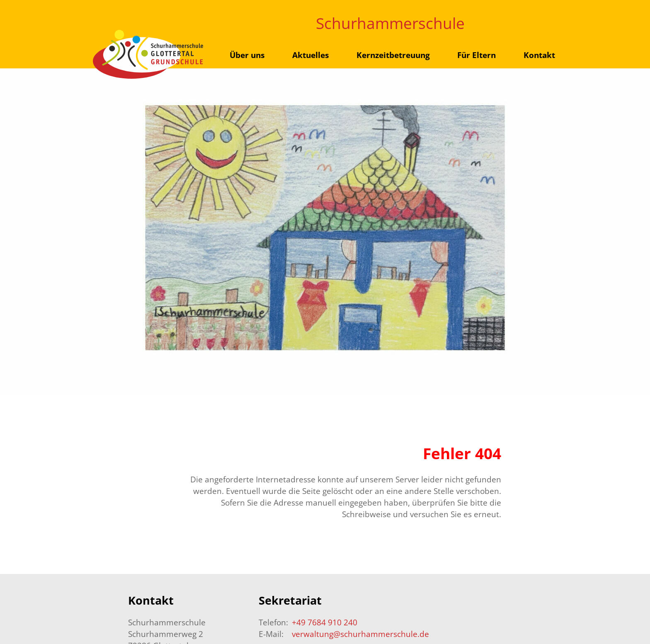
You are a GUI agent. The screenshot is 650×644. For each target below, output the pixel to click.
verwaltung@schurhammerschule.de (360, 634)
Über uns (247, 55)
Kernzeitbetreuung (393, 55)
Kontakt (539, 55)
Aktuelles (310, 55)
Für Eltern (477, 55)
